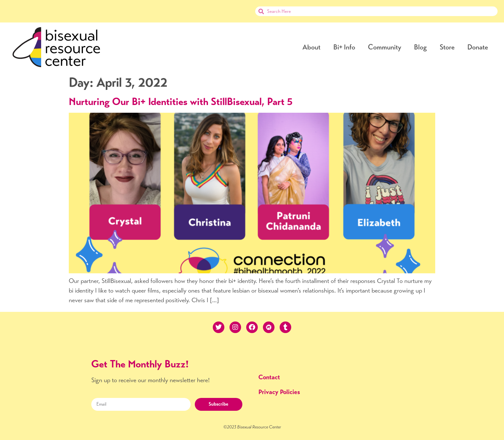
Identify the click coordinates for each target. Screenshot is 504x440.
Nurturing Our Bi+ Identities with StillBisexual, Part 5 (181, 101)
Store (447, 47)
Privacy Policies (279, 392)
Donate (478, 47)
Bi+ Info (344, 47)
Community (385, 47)
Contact (269, 377)
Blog (420, 47)
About (311, 47)
